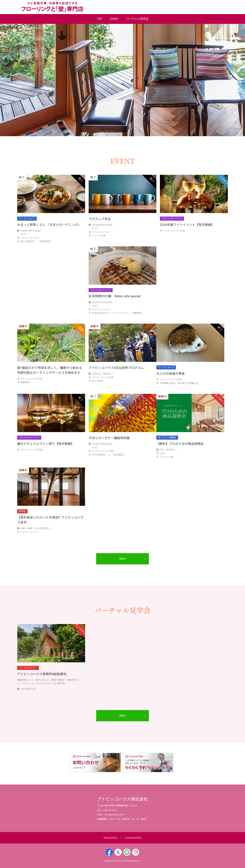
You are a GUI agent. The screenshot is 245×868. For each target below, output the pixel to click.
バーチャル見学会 (137, 19)
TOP (99, 19)
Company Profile (133, 838)
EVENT (114, 19)
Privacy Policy (110, 838)
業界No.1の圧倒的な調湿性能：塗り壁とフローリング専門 (52, 7)
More (123, 559)
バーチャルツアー (28, 668)
